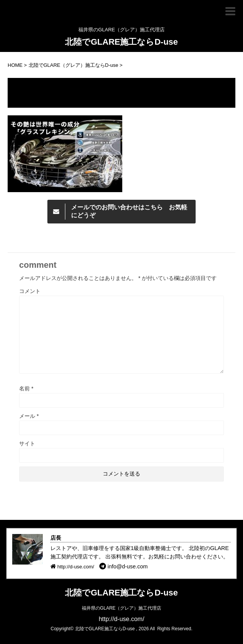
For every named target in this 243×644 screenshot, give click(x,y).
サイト (27, 443)
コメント (30, 291)
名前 (26, 388)
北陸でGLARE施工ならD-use (121, 42)
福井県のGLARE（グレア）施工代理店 (122, 608)
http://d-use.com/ (121, 619)
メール (29, 416)
